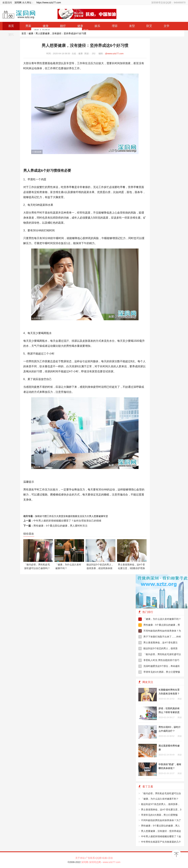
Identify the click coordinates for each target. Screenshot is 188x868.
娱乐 (97, 26)
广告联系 (90, 858)
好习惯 (43, 516)
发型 (132, 26)
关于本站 (80, 858)
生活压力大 (83, 516)
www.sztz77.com (112, 862)
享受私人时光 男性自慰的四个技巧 (159, 660)
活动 (110, 858)
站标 (105, 858)
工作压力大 (53, 516)
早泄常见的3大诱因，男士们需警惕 (159, 672)
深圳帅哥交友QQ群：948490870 (168, 3)
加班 (37, 516)
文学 (167, 26)
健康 (31, 33)
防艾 (149, 26)
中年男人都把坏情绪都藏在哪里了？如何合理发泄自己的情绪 (67, 521)
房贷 (61, 516)
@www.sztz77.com (114, 54)
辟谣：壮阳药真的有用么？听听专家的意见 (169, 712)
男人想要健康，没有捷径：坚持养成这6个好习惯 (61, 33)
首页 (24, 33)
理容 (115, 26)
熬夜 (75, 516)
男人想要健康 (96, 516)
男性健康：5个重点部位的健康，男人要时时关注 (60, 526)
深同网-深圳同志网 (91, 862)
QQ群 (99, 858)
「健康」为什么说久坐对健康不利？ (160, 619)
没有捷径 (68, 516)
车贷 (105, 516)
